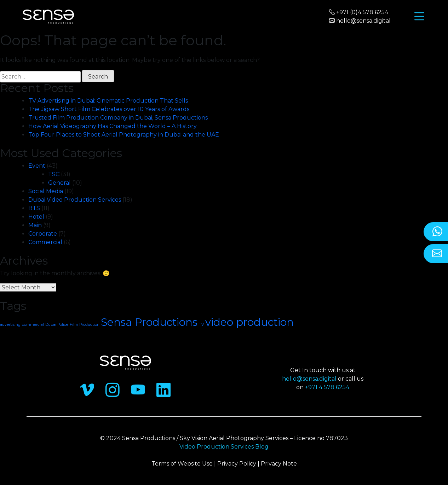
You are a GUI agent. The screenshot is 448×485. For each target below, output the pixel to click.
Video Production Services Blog (224, 447)
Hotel (36, 217)
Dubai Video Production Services (75, 200)
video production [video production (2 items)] (249, 322)
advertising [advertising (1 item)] (10, 325)
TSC (54, 174)
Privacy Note (279, 464)
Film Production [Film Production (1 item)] (85, 325)
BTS (34, 208)
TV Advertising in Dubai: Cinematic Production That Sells (108, 101)
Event (37, 166)
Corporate (43, 234)
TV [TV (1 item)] (201, 325)
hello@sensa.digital (309, 379)
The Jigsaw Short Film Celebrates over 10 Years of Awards (109, 109)
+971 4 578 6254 (327, 387)
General (59, 183)
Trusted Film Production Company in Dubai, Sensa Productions (118, 118)
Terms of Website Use (182, 464)
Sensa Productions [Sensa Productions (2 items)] (149, 322)
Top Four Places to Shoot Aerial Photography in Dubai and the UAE (124, 135)
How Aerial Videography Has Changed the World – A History (113, 126)
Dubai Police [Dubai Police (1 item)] (57, 325)
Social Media (46, 191)
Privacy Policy (237, 464)
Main (35, 225)
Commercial (45, 242)
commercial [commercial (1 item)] (33, 325)
